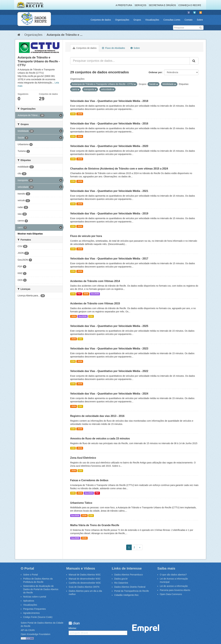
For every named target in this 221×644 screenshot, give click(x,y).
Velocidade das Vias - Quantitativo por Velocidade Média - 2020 (109, 146)
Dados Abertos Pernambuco (129, 575)
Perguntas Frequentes (35, 609)
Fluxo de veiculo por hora (86, 236)
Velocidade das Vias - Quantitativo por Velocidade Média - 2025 (109, 326)
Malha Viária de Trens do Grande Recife (95, 525)
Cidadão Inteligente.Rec (126, 595)
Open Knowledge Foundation (36, 634)
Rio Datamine (121, 583)
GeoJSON (95, 294)
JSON (80, 114)
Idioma (72, 628)
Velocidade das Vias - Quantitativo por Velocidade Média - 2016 (109, 124)
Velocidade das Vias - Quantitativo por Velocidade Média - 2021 (109, 191)
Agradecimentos (31, 613)
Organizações (122, 20)
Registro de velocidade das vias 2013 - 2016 (97, 416)
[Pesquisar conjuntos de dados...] (130, 61)
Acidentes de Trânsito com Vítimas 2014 (95, 281)
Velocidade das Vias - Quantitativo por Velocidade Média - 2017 (109, 259)
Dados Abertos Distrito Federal (130, 587)
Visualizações (152, 20)
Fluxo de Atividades (113, 48)
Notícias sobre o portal (35, 597)
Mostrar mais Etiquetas (30, 234)
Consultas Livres (172, 20)
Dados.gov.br (121, 579)
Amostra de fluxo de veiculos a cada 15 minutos (100, 439)
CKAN (74, 623)
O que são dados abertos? (173, 575)
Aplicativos (29, 601)
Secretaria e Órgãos (162, 5)
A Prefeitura (124, 5)
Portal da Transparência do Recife (132, 591)
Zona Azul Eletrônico (83, 458)
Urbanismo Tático (81, 503)
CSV (73, 114)
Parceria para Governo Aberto (175, 590)
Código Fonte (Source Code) (38, 617)
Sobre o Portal (31, 575)
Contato (189, 20)
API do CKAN (28, 630)
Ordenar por (155, 72)
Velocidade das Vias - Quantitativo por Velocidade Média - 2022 (109, 371)
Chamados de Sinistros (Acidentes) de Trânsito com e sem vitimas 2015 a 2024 (119, 169)
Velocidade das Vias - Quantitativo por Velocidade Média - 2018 (109, 101)
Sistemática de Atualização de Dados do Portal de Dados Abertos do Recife (41, 589)
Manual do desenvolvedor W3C (85, 579)
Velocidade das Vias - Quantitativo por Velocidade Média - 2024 (109, 394)
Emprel (146, 629)
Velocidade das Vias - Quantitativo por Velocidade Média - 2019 (109, 213)
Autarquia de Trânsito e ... (64, 35)
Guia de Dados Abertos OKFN (84, 587)
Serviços (141, 5)
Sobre (200, 20)
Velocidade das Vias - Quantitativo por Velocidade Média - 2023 (109, 349)
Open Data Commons (171, 594)
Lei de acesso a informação (174, 586)
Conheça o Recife (190, 5)
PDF (79, 294)
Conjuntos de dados (101, 20)
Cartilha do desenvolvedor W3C (85, 583)
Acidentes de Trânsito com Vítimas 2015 (95, 303)
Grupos (137, 20)
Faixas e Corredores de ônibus (89, 480)
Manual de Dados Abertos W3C (85, 575)
